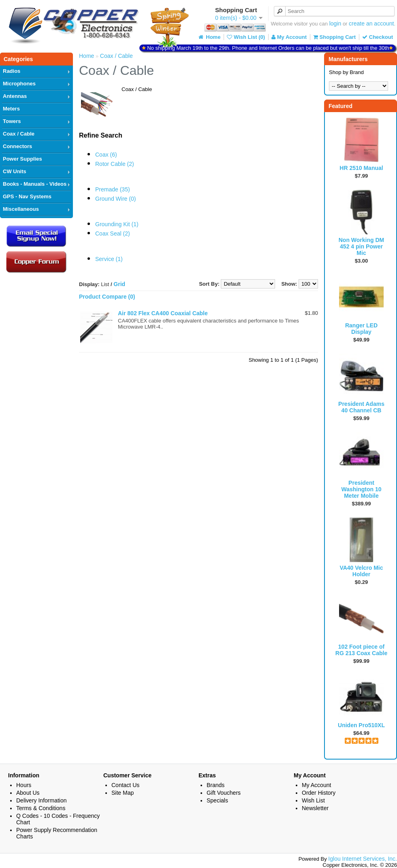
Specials (217, 800)
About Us (28, 793)
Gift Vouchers (224, 793)
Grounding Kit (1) (117, 224)
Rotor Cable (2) (115, 164)
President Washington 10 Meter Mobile (361, 489)
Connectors (17, 146)
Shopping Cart (334, 37)
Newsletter (315, 808)
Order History (319, 793)
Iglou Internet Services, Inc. (363, 859)
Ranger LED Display (361, 329)
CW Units (15, 171)
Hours (24, 785)
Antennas (15, 96)
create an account (371, 23)
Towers (12, 121)
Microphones (19, 84)
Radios (12, 71)
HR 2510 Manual (361, 168)
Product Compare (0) (107, 297)
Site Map (123, 793)
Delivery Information (42, 800)
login (335, 23)
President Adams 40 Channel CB (361, 407)
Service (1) (109, 259)
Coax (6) (106, 155)
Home (209, 37)
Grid (119, 284)
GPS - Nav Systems (27, 196)
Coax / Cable (19, 134)
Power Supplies (22, 159)
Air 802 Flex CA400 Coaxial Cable (163, 313)
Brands (216, 785)
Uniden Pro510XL (361, 725)
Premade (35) (113, 189)
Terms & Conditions (41, 808)
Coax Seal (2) (113, 233)
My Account (289, 37)
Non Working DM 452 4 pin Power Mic (362, 246)
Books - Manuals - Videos (35, 184)
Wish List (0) (246, 37)
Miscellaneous (21, 209)
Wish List (313, 800)
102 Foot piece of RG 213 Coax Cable (361, 650)
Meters (11, 109)
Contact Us (125, 785)
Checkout (378, 37)
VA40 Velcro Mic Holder (361, 571)
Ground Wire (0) (115, 199)
